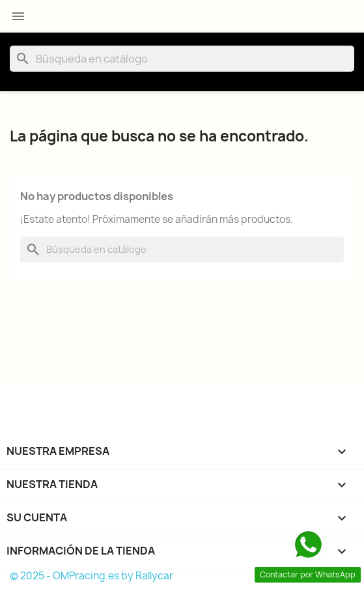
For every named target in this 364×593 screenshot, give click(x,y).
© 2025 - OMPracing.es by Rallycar (91, 576)
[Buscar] (182, 59)
